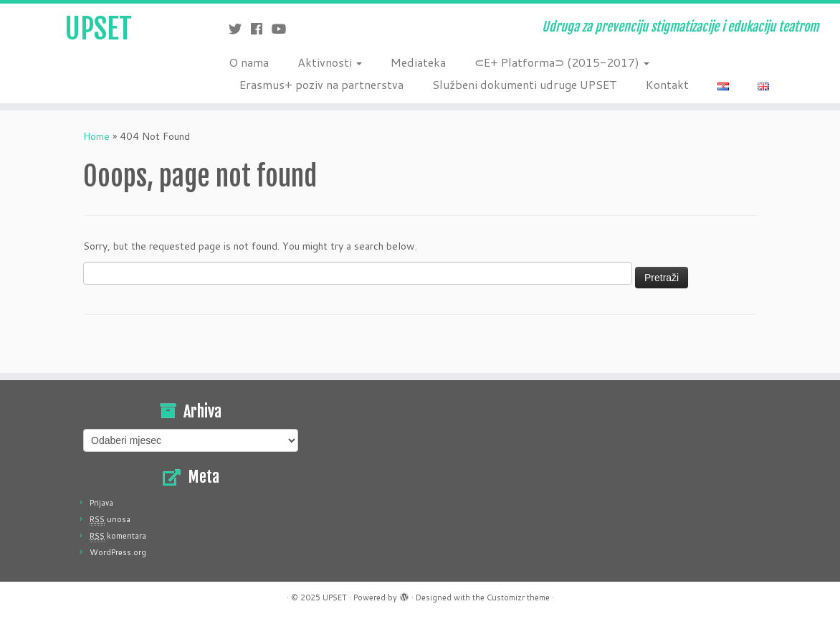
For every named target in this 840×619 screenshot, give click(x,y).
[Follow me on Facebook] (261, 29)
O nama (249, 62)
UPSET (98, 29)
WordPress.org (118, 552)
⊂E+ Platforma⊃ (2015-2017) (562, 62)
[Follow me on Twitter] (240, 29)
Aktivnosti (330, 62)
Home (96, 136)
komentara (118, 536)
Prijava (101, 503)
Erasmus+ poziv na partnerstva (321, 84)
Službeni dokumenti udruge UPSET (525, 84)
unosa (110, 519)
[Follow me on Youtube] (283, 29)
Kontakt (667, 84)
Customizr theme (518, 597)
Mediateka (418, 62)
